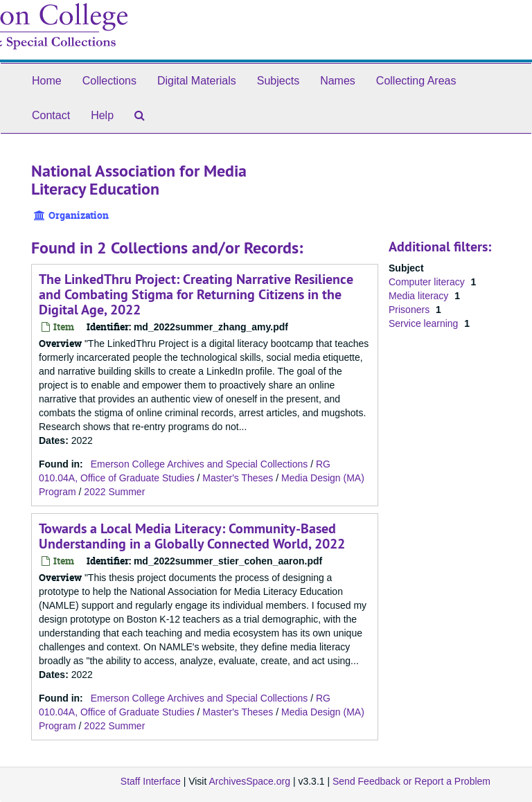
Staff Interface (151, 781)
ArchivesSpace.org (249, 781)
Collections (109, 81)
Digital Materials (197, 81)
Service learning (425, 323)
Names (338, 81)
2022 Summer (114, 492)
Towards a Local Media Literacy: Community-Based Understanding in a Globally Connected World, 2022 (192, 536)
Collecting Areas (416, 81)
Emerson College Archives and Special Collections (199, 464)
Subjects (278, 81)
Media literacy (420, 296)
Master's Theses (238, 478)
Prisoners (410, 310)
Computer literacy (428, 282)
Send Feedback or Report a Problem (411, 781)
